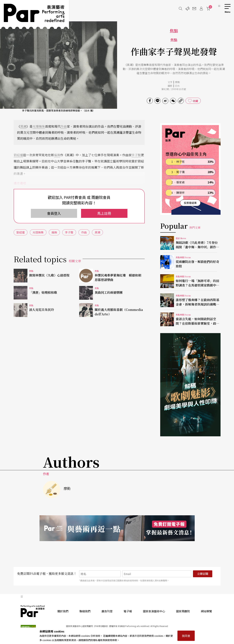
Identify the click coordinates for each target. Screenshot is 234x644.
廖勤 (177, 82)
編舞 (57, 155)
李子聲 (136, 155)
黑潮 (23, 126)
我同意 (186, 636)
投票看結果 (190, 203)
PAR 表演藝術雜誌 (33, 611)
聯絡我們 (85, 611)
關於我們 (63, 611)
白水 (177, 86)
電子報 (128, 611)
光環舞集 (39, 126)
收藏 (195, 101)
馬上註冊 (104, 213)
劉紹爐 (18, 155)
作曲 (64, 126)
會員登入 (54, 213)
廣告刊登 (107, 611)
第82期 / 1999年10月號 (174, 89)
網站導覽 (206, 611)
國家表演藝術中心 (154, 611)
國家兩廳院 (183, 611)
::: (219, 6)
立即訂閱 (203, 574)
